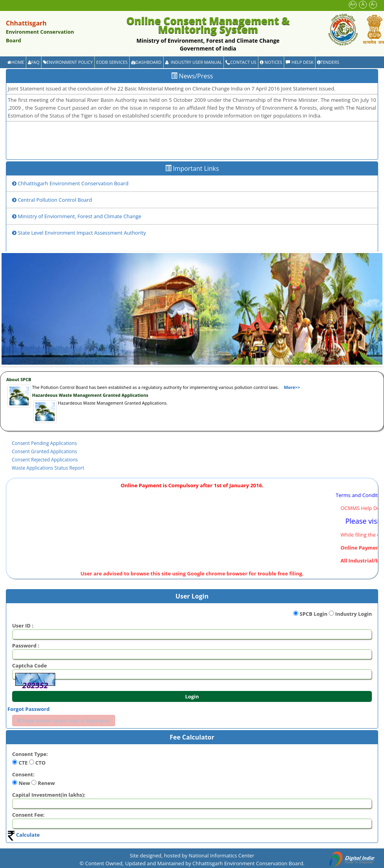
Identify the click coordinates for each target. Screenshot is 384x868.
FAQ (34, 62)
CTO (40, 763)
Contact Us (241, 62)
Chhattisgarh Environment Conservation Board (70, 183)
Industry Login (353, 614)
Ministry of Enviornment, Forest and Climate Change (77, 216)
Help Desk (300, 62)
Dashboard (146, 62)
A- (373, 4)
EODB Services (112, 62)
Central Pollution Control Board (52, 200)
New (24, 783)
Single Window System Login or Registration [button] (64, 721)
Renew (47, 783)
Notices (271, 62)
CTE (23, 763)
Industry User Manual (194, 62)
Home (16, 62)
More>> (292, 387)
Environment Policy (68, 62)
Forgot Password (29, 709)
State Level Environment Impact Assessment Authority (79, 233)
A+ (353, 4)
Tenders (328, 62)
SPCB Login (314, 614)
